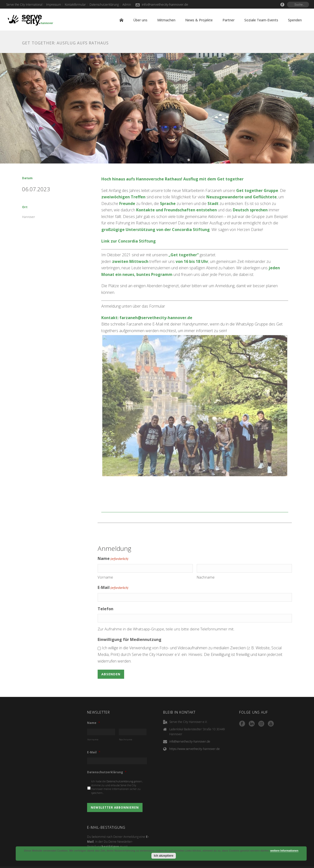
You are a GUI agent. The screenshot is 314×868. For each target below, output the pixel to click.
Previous (95, 406)
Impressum (222, 863)
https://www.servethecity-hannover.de (195, 738)
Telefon (105, 597)
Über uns (140, 20)
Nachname (206, 566)
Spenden (295, 20)
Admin (302, 863)
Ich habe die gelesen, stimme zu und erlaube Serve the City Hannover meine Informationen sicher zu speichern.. (117, 776)
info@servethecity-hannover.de (165, 4)
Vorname (105, 566)
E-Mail (113, 576)
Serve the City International (191, 863)
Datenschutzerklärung (107, 761)
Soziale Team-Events (261, 20)
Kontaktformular (246, 863)
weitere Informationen (284, 851)
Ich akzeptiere (164, 856)
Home (121, 20)
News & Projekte (199, 20)
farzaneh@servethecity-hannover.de (156, 318)
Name (94, 712)
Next (295, 406)
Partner (229, 20)
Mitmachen (166, 20)
